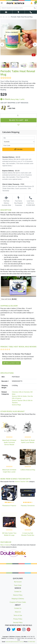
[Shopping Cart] (35, 3)
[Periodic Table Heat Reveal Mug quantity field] (18, 115)
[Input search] (17, 8)
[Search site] (35, 8)
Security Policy (18, 622)
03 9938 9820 (32, 642)
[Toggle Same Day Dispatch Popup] (18, 12)
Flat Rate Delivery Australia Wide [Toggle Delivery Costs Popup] (6, 201)
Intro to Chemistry (17, 641)
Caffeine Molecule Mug (28, 470)
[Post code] (18, 146)
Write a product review (11, 363)
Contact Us (18, 592)
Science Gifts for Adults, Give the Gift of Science (22, 397)
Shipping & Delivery (18, 599)
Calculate (18, 149)
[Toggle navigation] (2, 3)
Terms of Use (18, 615)
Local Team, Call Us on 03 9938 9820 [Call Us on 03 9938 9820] (31, 201)
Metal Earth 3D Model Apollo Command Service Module (9, 442)
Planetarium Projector (9, 506)
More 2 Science (5, 545)
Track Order (18, 585)
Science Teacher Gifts (22, 482)
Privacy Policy (18, 619)
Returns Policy (18, 595)
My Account (18, 582)
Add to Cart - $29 (19, 120)
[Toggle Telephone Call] (31, 12)
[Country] (18, 142)
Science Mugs (16, 405)
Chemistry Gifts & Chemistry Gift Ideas (22, 393)
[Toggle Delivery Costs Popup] (6, 12)
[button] (18, 125)
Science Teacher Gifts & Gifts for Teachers (22, 402)
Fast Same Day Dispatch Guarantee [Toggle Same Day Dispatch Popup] (18, 201)
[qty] (18, 138)
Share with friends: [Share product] (9, 299)
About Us (18, 612)
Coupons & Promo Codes (18, 602)
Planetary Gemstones (28, 506)
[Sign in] (32, 3)
